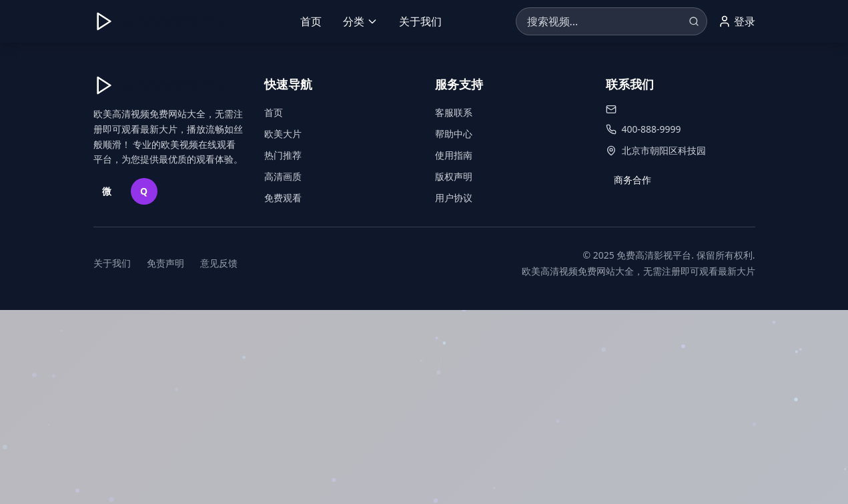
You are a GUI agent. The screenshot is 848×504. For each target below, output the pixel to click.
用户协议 (454, 198)
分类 (360, 21)
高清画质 (283, 176)
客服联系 (454, 112)
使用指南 (454, 155)
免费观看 (283, 198)
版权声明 (454, 176)
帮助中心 (454, 134)
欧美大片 (283, 134)
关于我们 (420, 21)
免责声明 (165, 263)
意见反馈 (219, 263)
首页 (311, 21)
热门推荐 (283, 155)
